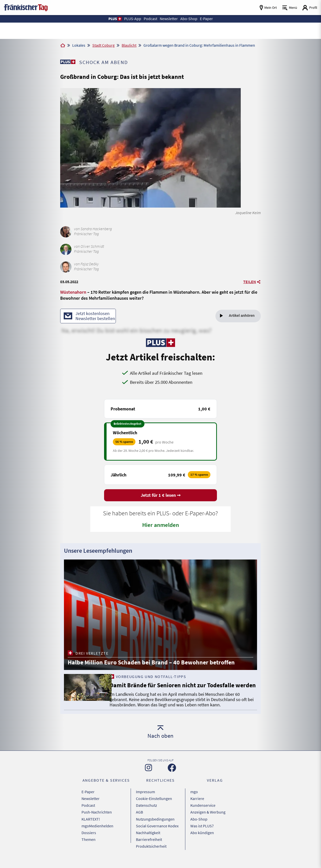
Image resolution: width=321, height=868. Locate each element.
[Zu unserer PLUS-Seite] (68, 62)
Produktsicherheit (151, 850)
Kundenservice (203, 812)
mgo (194, 799)
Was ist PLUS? (202, 831)
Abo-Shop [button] (190, 19)
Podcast (88, 812)
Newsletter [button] (169, 19)
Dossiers (89, 837)
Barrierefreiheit (149, 843)
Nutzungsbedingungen (155, 825)
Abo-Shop (199, 825)
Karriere (197, 806)
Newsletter (91, 806)
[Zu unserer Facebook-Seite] (172, 776)
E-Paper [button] (208, 19)
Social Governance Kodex (157, 831)
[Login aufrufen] (310, 8)
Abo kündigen (202, 837)
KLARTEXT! (91, 825)
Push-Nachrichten (97, 818)
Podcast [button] (150, 19)
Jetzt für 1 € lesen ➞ (161, 496)
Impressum (145, 799)
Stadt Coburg (103, 45)
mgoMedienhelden (97, 831)
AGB (139, 818)
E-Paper (88, 799)
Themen (89, 843)
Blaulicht (129, 45)
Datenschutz (146, 812)
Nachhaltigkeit (148, 837)
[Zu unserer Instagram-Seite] (148, 776)
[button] (113, 19)
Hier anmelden (161, 525)
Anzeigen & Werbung (208, 818)
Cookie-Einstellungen (154, 806)
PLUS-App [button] (131, 19)
